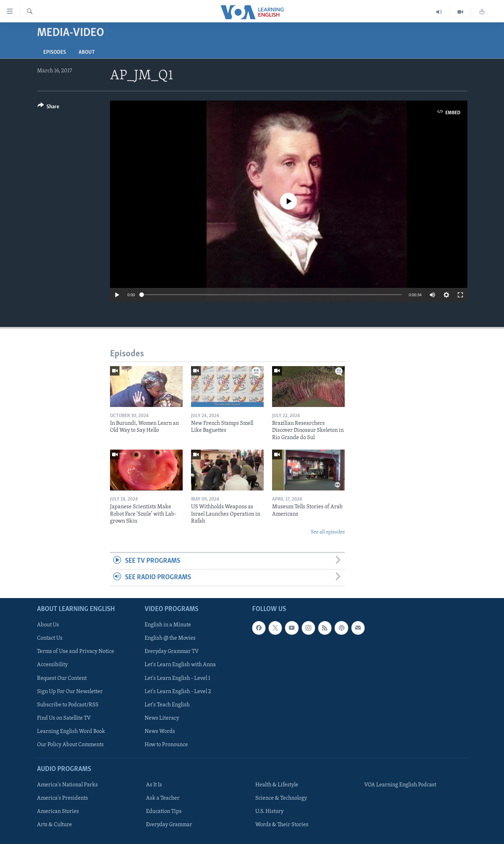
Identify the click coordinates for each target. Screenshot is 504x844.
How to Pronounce (166, 744)
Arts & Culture (54, 825)
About (87, 52)
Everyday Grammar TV (172, 652)
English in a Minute (168, 625)
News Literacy (162, 718)
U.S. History (269, 812)
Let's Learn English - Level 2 (178, 691)
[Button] (48, 108)
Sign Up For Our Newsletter (70, 691)
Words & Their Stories (282, 825)
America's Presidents (63, 798)
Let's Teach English (167, 705)
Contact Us (50, 638)
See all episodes (328, 532)
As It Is (154, 785)
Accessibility (52, 665)
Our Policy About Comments (70, 744)
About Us (48, 625)
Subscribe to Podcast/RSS (68, 705)
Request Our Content (62, 678)
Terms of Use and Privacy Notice (76, 652)
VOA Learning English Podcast (400, 785)
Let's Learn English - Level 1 (177, 678)
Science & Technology (281, 798)
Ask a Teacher (163, 798)
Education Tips (164, 812)
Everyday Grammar (169, 825)
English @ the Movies (170, 638)
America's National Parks (67, 785)
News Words (160, 731)
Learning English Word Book (71, 731)
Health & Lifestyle (277, 785)
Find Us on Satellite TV (64, 718)
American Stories (58, 812)
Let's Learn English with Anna (180, 665)
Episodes (55, 52)
